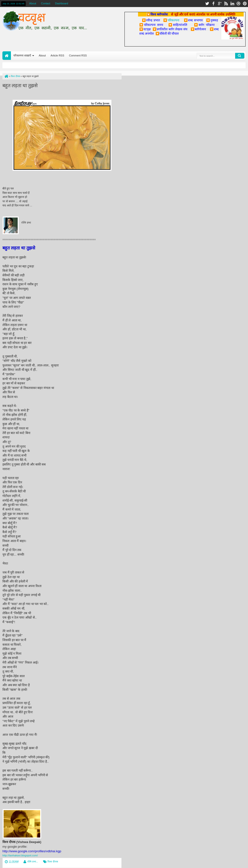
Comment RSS (78, 55)
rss (226, 4)
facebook (213, 4)
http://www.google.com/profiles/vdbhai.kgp (32, 851)
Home (7, 56)
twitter (207, 4)
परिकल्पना (171, 20)
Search (240, 56)
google (220, 4)
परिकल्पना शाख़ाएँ (22, 55)
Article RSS (57, 55)
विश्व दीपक (53, 862)
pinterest (245, 4)
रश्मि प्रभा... (33, 862)
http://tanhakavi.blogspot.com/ (20, 855)
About (33, 3)
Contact (46, 3)
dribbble (239, 4)
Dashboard (62, 3)
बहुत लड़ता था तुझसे (20, 85)
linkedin (232, 4)
